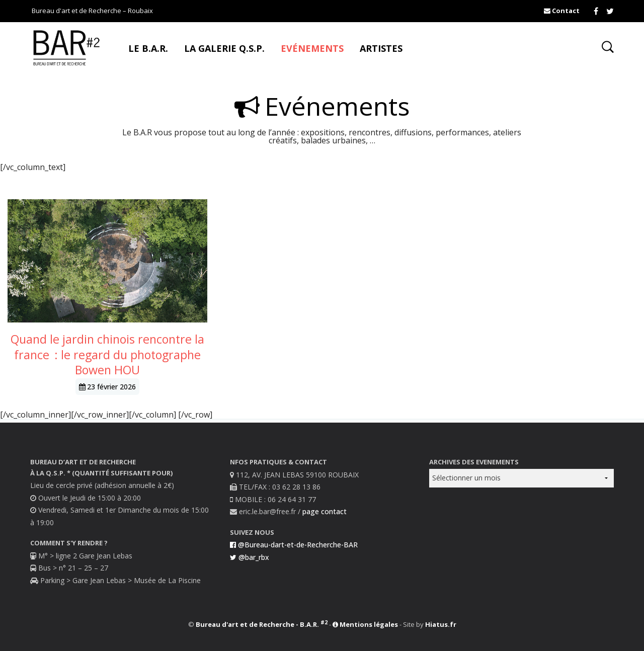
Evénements (312, 48)
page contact (325, 511)
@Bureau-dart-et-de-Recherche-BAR (294, 545)
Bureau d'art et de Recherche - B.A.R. (262, 624)
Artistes (381, 48)
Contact (562, 11)
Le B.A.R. (148, 48)
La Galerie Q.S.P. (224, 48)
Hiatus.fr (441, 624)
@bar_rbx (250, 557)
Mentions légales (365, 624)
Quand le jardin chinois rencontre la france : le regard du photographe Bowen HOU (107, 354)
